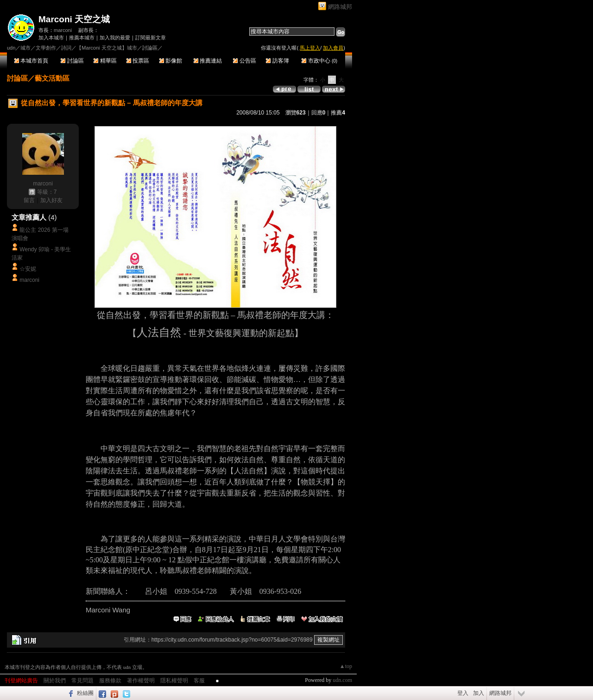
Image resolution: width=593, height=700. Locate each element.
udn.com (342, 680)
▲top (346, 666)
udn (11, 48)
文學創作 (46, 48)
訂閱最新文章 (151, 38)
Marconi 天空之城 (74, 19)
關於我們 (55, 681)
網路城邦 (340, 7)
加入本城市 (51, 38)
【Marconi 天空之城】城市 (107, 48)
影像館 (171, 61)
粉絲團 (85, 693)
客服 (199, 681)
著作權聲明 (141, 681)
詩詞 (66, 48)
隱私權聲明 (174, 681)
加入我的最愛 (115, 38)
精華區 (105, 61)
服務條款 (110, 681)
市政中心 (319, 61)
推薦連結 (208, 61)
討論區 (72, 61)
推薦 (338, 113)
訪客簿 (277, 61)
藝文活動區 (52, 78)
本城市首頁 (31, 61)
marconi (63, 30)
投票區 (138, 61)
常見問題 (82, 681)
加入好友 (51, 200)
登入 (463, 693)
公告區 (244, 61)
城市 (25, 48)
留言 (29, 200)
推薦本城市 (82, 38)
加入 (479, 693)
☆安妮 (28, 269)
